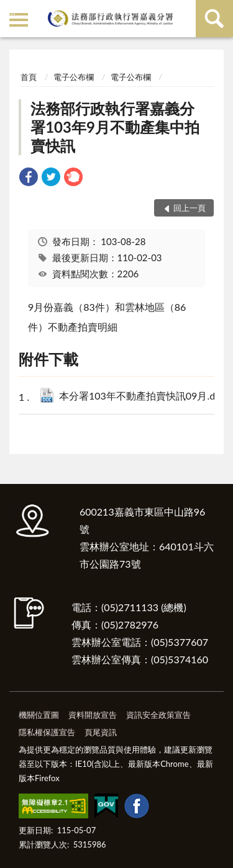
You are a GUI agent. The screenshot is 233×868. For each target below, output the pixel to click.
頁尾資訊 (101, 732)
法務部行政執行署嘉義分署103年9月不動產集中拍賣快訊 (115, 127)
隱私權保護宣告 (47, 732)
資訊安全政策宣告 (158, 715)
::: (12, 11)
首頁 (29, 77)
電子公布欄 (74, 77)
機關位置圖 (39, 715)
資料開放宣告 (93, 715)
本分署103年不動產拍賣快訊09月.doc (142, 397)
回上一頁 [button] (190, 208)
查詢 (214, 19)
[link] (29, 178)
